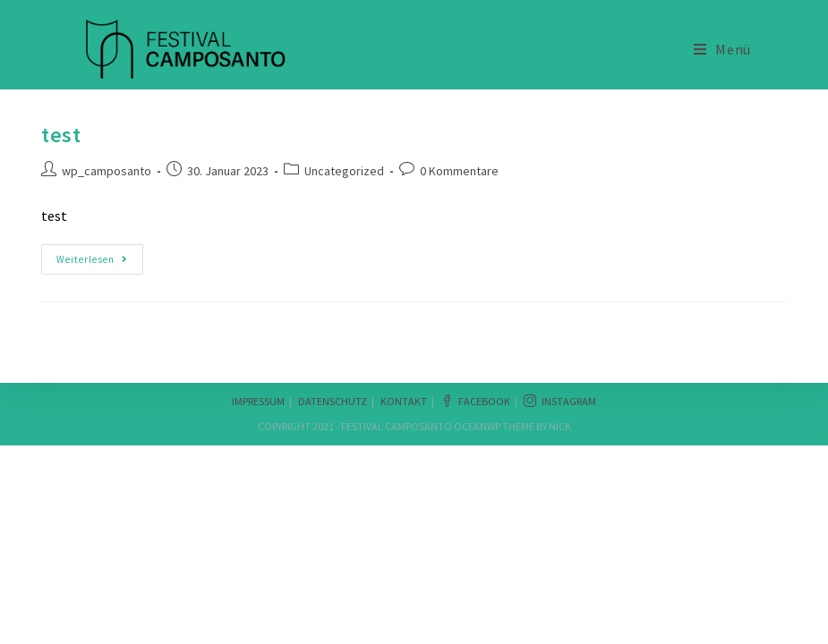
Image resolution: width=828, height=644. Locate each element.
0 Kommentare (459, 171)
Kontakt (404, 401)
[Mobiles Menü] (722, 49)
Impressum (258, 401)
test (61, 135)
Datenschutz (333, 401)
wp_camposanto (107, 171)
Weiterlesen (98, 259)
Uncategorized (344, 171)
